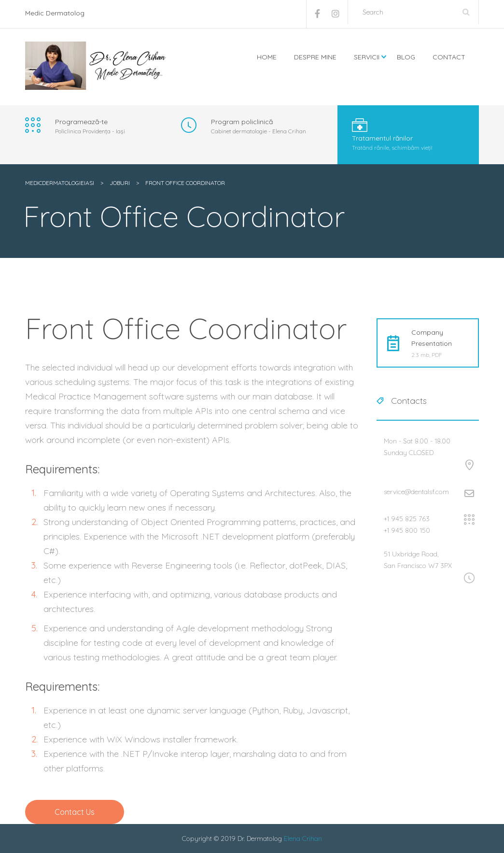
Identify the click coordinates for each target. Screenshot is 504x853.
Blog (406, 57)
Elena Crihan (303, 839)
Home (267, 57)
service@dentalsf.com (416, 492)
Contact (449, 57)
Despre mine (315, 57)
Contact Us (75, 812)
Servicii (367, 57)
